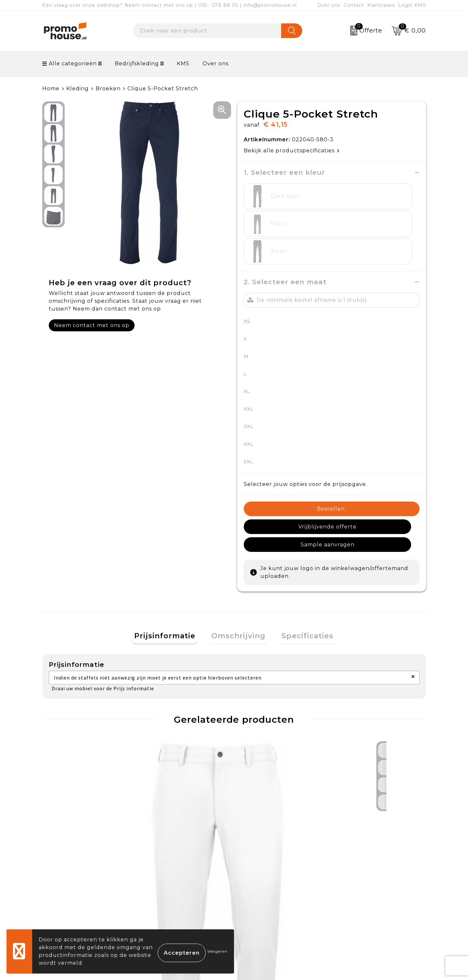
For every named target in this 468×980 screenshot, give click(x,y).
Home (51, 89)
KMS (183, 64)
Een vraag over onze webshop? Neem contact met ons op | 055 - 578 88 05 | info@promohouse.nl (169, 5)
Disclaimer (352, 905)
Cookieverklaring (362, 876)
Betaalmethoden (267, 876)
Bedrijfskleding (137, 64)
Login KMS (412, 5)
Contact (354, 5)
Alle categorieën (70, 64)
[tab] (171, 565)
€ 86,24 (72, 786)
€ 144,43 (266, 786)
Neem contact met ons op (92, 325)
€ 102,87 (169, 796)
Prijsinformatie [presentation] (171, 564)
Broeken (108, 89)
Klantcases (381, 5)
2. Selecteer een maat (285, 227)
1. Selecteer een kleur (284, 172)
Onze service (261, 905)
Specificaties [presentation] (301, 564)
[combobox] (207, 31)
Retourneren (261, 891)
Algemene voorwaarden (372, 860)
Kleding (78, 89)
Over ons (329, 5)
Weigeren (217, 951)
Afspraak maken (170, 891)
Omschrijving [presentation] (238, 564)
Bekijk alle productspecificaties (292, 151)
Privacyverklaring (363, 891)
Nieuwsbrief (164, 876)
